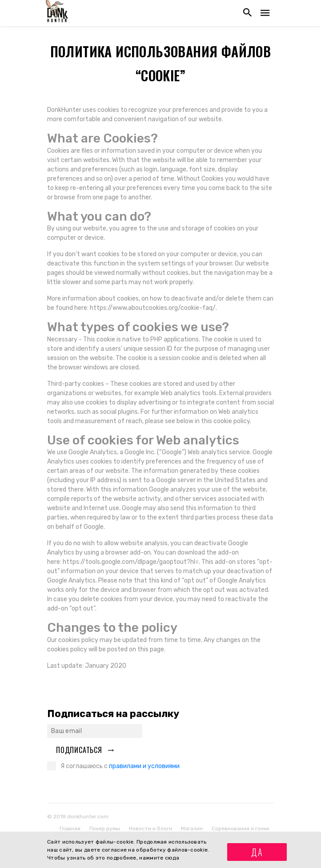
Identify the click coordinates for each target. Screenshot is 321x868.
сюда (172, 858)
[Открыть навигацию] (265, 13)
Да (257, 852)
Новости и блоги (150, 828)
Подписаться (85, 750)
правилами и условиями (144, 766)
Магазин (192, 828)
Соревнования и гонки (241, 828)
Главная (70, 828)
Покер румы (105, 828)
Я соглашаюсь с (120, 766)
